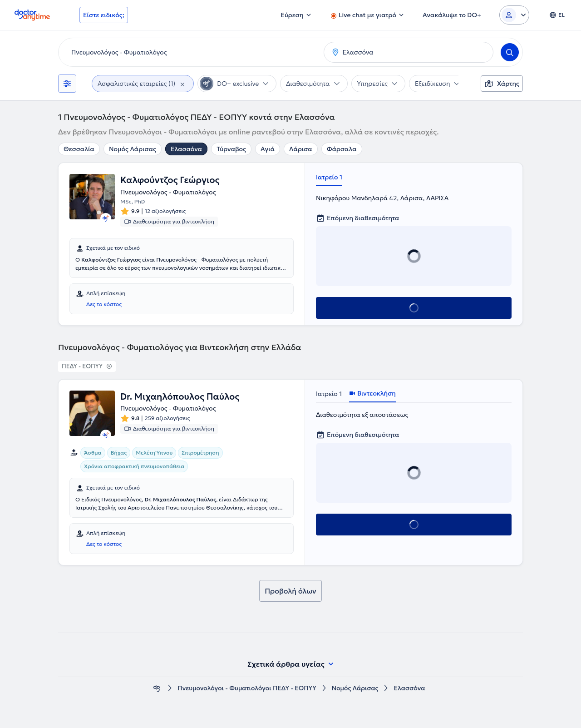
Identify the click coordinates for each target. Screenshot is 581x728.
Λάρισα (301, 149)
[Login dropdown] (514, 15)
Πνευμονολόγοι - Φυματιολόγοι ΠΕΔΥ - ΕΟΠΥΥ (247, 688)
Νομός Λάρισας (133, 149)
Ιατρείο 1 (329, 177)
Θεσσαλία (79, 149)
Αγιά (268, 149)
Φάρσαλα (342, 149)
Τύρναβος (231, 149)
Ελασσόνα (186, 149)
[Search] (510, 52)
